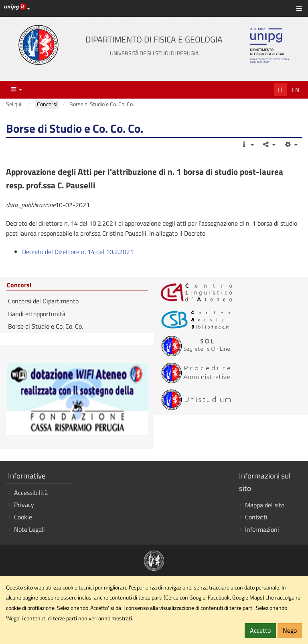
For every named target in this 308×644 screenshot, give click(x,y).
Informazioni (262, 529)
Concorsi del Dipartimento (43, 301)
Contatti (256, 517)
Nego (290, 630)
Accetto (260, 630)
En (296, 90)
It (280, 90)
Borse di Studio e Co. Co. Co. (46, 326)
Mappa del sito (265, 505)
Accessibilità (31, 493)
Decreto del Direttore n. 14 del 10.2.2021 (78, 252)
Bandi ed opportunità (37, 314)
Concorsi (19, 285)
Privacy (24, 505)
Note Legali (29, 529)
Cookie (23, 517)
